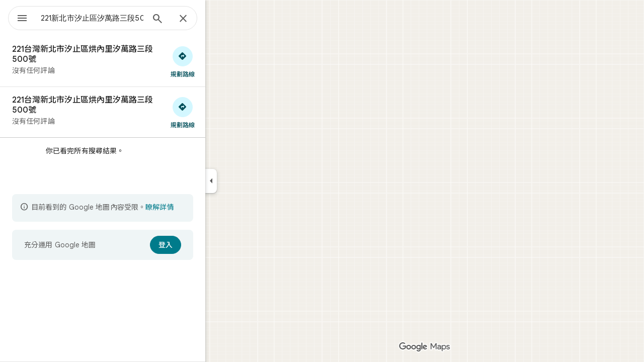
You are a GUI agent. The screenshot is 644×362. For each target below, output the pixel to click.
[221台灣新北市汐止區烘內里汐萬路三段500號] (139, 61)
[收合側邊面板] (247, 181)
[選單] (18, 17)
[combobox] (118, 18)
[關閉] (219, 19)
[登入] (202, 245)
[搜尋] (194, 20)
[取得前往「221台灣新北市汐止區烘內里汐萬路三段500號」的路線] (219, 61)
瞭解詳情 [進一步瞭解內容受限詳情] (196, 207)
